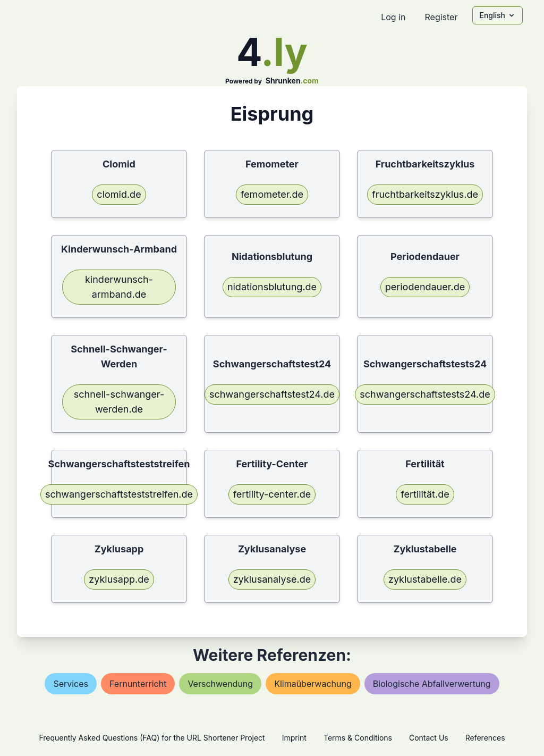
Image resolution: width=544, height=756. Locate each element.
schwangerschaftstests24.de (425, 394)
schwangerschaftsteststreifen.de (119, 494)
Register (441, 17)
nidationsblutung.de (272, 287)
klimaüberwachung (313, 684)
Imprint (294, 738)
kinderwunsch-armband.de (119, 287)
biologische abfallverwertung (432, 684)
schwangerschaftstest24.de (272, 394)
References (485, 738)
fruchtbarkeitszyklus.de (425, 194)
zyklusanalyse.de (272, 579)
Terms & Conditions (358, 738)
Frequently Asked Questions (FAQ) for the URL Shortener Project (152, 738)
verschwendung (220, 684)
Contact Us (429, 738)
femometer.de (272, 194)
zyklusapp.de (119, 579)
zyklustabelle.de (425, 579)
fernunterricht (138, 684)
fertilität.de (425, 494)
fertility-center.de (272, 494)
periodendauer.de (425, 287)
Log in (393, 17)
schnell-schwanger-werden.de (119, 402)
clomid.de (119, 194)
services (71, 684)
